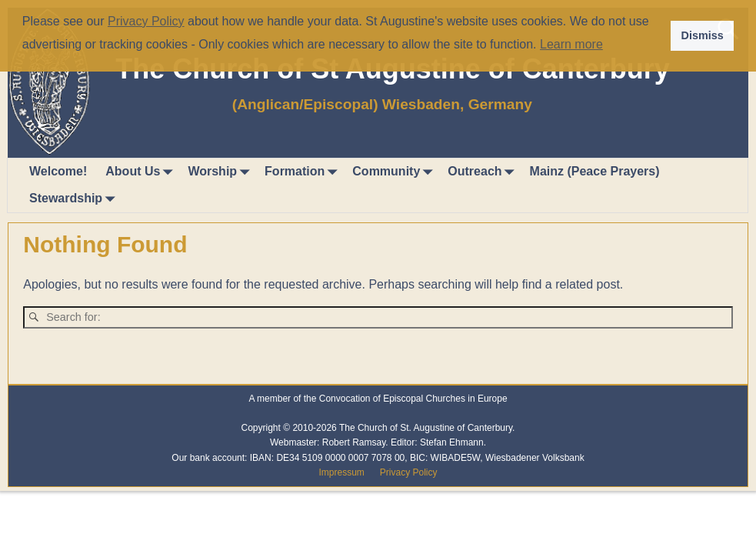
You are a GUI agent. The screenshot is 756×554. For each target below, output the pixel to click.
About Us (142, 172)
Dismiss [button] (702, 35)
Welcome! (58, 171)
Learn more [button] (571, 44)
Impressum (341, 472)
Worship (221, 172)
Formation (304, 172)
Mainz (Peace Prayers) (595, 171)
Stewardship (75, 199)
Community (395, 172)
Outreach (484, 172)
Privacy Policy (409, 472)
